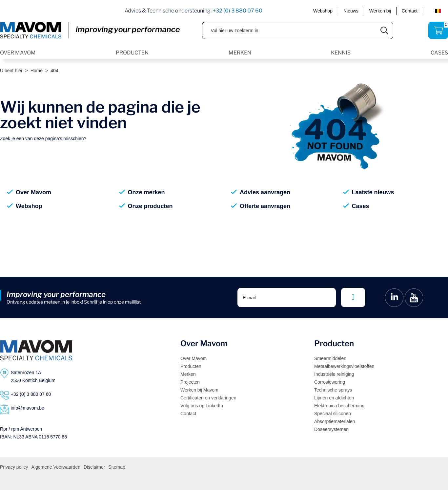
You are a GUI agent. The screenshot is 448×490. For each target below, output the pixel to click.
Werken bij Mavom (199, 390)
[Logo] (36, 350)
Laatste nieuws (373, 192)
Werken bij (380, 11)
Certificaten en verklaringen (208, 398)
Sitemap (117, 467)
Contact (410, 11)
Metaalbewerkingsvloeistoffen (344, 366)
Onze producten (150, 206)
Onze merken (146, 192)
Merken (188, 374)
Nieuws (351, 11)
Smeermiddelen (330, 358)
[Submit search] (385, 30)
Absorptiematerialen (335, 421)
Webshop (323, 11)
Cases (361, 206)
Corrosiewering (330, 382)
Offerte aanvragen (265, 206)
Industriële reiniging (334, 374)
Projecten (190, 382)
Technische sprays (333, 390)
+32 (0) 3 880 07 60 (238, 11)
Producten (191, 366)
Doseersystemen (331, 429)
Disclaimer (94, 467)
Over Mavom (33, 192)
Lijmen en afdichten (334, 398)
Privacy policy (14, 467)
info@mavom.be (28, 408)
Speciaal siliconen (333, 414)
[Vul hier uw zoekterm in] (289, 30)
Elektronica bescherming (339, 406)
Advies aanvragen (265, 192)
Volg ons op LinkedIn (202, 406)
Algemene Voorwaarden (56, 467)
